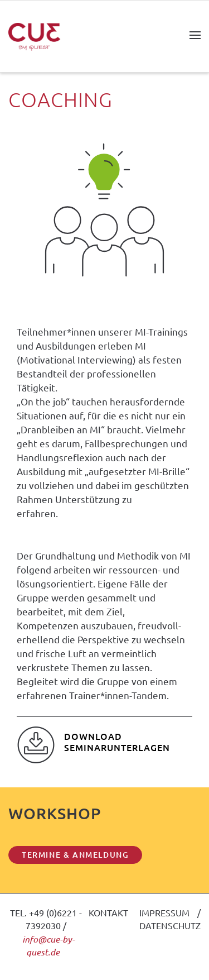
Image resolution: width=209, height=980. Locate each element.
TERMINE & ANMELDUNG (75, 855)
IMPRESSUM (164, 912)
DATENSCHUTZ (170, 925)
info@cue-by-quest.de (48, 946)
